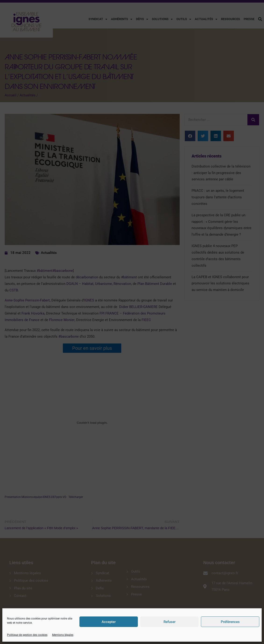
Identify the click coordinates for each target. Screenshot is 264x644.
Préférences (230, 622)
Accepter (109, 622)
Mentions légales (63, 635)
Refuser (169, 622)
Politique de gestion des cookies (27, 635)
